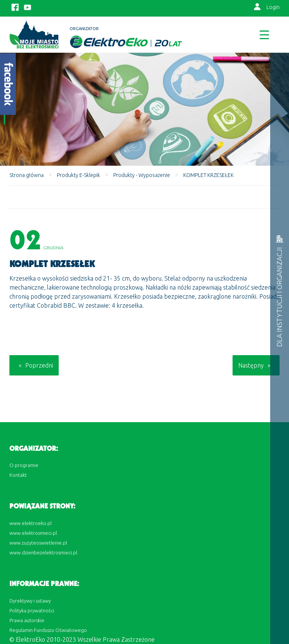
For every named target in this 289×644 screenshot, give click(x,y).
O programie (24, 465)
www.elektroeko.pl (30, 523)
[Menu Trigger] (264, 34)
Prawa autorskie (27, 620)
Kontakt (18, 475)
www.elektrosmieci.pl (33, 533)
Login (273, 7)
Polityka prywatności (32, 610)
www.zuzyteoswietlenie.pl (38, 543)
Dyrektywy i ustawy (30, 601)
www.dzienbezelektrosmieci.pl (43, 552)
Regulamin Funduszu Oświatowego (48, 630)
